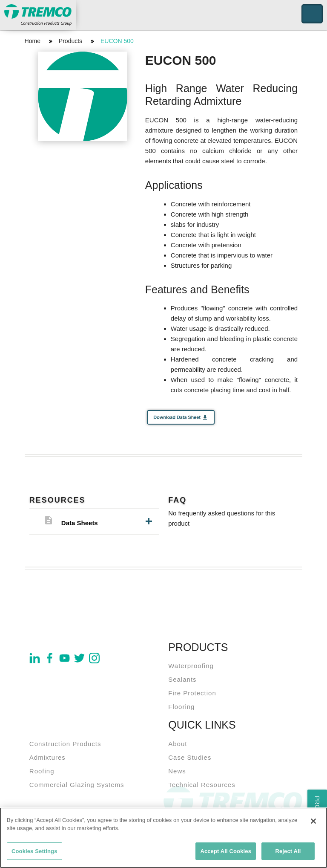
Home (33, 41)
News (177, 771)
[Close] (313, 823)
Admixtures (47, 757)
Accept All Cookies (226, 853)
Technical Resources (202, 785)
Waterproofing (191, 666)
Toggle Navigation (312, 14)
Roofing (42, 771)
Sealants (182, 679)
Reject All (288, 853)
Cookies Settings (34, 853)
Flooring (181, 707)
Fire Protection (192, 693)
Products (70, 41)
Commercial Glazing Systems (77, 785)
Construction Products (65, 744)
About (178, 744)
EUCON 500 (117, 41)
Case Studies (190, 757)
